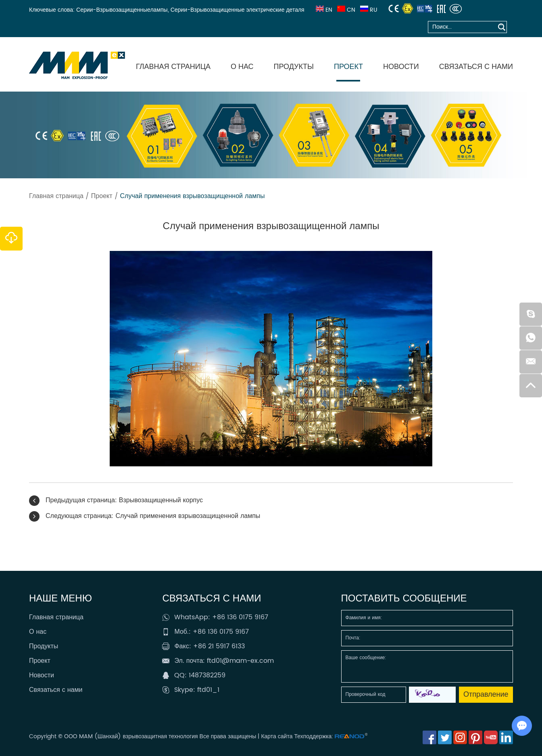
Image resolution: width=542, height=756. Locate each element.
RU (368, 10)
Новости (401, 67)
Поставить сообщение (404, 599)
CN (345, 10)
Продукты (294, 67)
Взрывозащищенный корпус (161, 500)
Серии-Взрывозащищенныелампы (122, 10)
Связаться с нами (476, 67)
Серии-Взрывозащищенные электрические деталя (238, 10)
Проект (348, 67)
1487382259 (207, 675)
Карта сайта (277, 736)
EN (323, 10)
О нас (242, 67)
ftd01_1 (208, 690)
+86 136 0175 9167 (240, 617)
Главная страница (173, 67)
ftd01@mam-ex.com (240, 661)
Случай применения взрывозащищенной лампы (193, 196)
